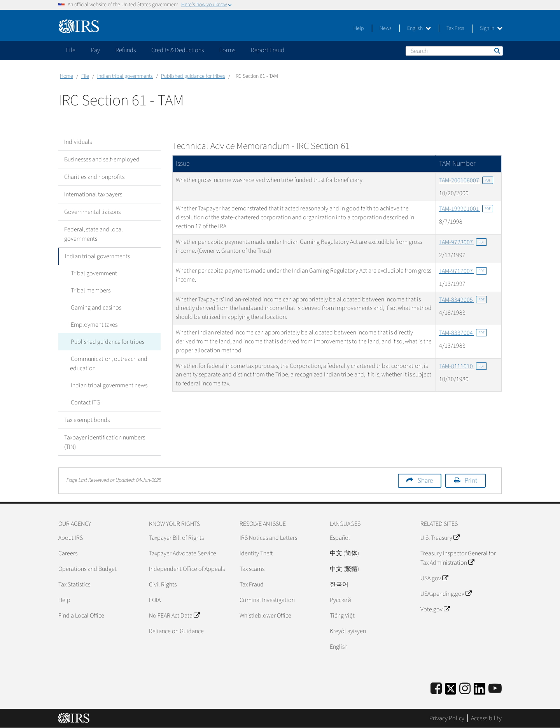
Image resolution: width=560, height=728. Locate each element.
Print (471, 481)
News (386, 28)
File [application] (71, 50)
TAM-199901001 (466, 209)
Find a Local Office (81, 616)
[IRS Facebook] (436, 689)
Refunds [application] (126, 50)
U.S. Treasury (440, 538)
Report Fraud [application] (268, 50)
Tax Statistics (74, 584)
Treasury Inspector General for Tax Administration (458, 558)
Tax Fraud (252, 584)
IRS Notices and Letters (268, 538)
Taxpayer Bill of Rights (176, 538)
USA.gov (434, 578)
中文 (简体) (344, 553)
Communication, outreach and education (108, 364)
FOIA (155, 600)
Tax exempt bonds (87, 420)
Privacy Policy (447, 718)
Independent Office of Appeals (187, 569)
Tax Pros (455, 28)
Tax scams (252, 569)
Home (66, 76)
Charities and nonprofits (94, 177)
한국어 (339, 584)
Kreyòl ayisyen (348, 631)
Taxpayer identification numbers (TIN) (105, 442)
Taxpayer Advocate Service (183, 553)
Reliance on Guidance (176, 631)
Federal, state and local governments (94, 234)
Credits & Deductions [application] (178, 50)
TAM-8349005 (463, 300)
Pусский (340, 600)
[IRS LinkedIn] (479, 691)
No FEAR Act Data (174, 616)
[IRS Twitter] (451, 691)
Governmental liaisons (92, 212)
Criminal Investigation (267, 600)
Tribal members (90, 290)
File (85, 76)
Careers (68, 553)
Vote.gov (435, 609)
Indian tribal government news (108, 385)
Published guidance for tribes (193, 76)
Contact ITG (85, 402)
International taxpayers (93, 194)
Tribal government (93, 273)
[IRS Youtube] (495, 689)
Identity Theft (256, 553)
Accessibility (486, 718)
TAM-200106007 (466, 180)
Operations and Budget (87, 569)
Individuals (78, 142)
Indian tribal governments (125, 76)
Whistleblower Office (265, 616)
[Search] (454, 51)
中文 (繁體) (344, 569)
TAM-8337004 (463, 333)
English (419, 28)
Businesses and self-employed (102, 159)
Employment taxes (93, 325)
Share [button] (425, 481)
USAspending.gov (446, 594)
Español (340, 538)
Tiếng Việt (342, 616)
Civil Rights (163, 584)
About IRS (71, 538)
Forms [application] (227, 50)
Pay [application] (95, 50)
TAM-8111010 (463, 366)
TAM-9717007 (463, 271)
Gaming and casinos (95, 308)
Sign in (491, 28)
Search (497, 51)
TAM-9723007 (463, 242)
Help (359, 28)
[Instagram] (465, 689)
